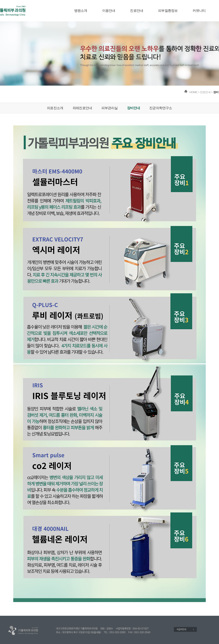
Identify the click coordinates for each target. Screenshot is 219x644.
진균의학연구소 (161, 108)
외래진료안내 (82, 108)
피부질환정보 (168, 11)
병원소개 (81, 11)
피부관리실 (109, 108)
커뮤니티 (199, 11)
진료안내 (137, 11)
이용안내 (109, 11)
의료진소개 (55, 108)
